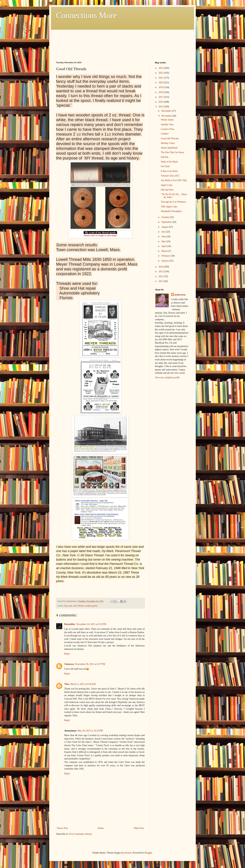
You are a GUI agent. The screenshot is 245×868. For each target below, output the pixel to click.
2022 (161, 73)
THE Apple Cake (169, 207)
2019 (161, 87)
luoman (128, 853)
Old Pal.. (165, 157)
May (164, 241)
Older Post (139, 828)
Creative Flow (168, 129)
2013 (161, 271)
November (167, 116)
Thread (80, 606)
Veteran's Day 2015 (170, 176)
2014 (161, 267)
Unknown (69, 664)
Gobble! (165, 134)
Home (101, 828)
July (164, 232)
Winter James (167, 120)
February (166, 256)
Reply (67, 654)
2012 (161, 276)
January (165, 261)
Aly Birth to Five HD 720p (174, 180)
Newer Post (62, 828)
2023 (161, 68)
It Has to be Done (169, 171)
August (165, 227)
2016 (161, 102)
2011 (161, 281)
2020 (161, 83)
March (165, 251)
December (167, 111)
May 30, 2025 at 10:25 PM (90, 731)
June (164, 237)
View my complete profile (167, 377)
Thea (67, 684)
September (167, 222)
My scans (68, 606)
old (75, 606)
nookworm (180, 295)
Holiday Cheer (168, 143)
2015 (161, 107)
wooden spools (91, 606)
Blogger (148, 853)
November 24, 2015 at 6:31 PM (91, 624)
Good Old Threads (170, 139)
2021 (161, 78)
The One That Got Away (173, 152)
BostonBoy (70, 624)
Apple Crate (167, 185)
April (164, 246)
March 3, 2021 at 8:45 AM (83, 684)
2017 (161, 97)
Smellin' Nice (167, 125)
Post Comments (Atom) (81, 834)
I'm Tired (165, 166)
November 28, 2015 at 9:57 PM (90, 664)
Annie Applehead (169, 148)
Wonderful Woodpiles (171, 211)
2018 (161, 92)
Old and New (167, 190)
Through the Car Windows (174, 202)
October (166, 217)
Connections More (86, 15)
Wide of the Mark (169, 162)
